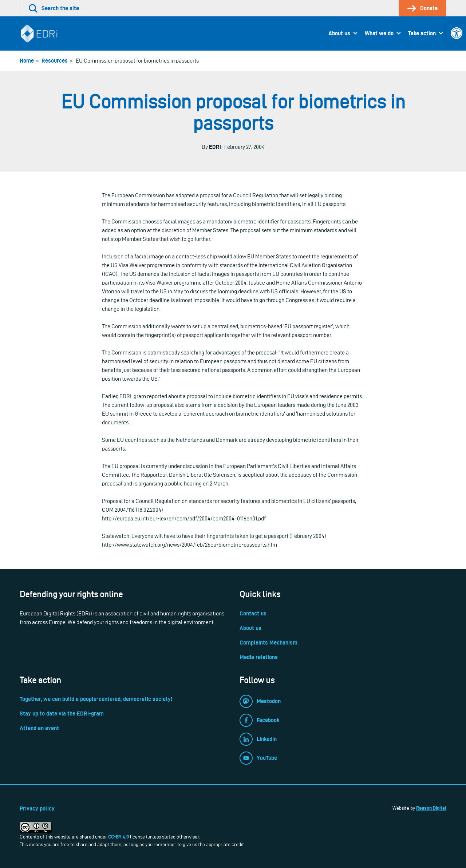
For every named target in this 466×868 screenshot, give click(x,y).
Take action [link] (422, 33)
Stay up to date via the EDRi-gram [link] (62, 714)
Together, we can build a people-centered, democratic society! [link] (96, 699)
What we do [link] (379, 33)
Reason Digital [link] (431, 808)
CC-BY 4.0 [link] (119, 837)
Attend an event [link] (39, 728)
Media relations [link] (259, 657)
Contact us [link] (253, 613)
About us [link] (339, 33)
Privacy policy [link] (37, 808)
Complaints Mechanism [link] (268, 643)
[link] (457, 33)
